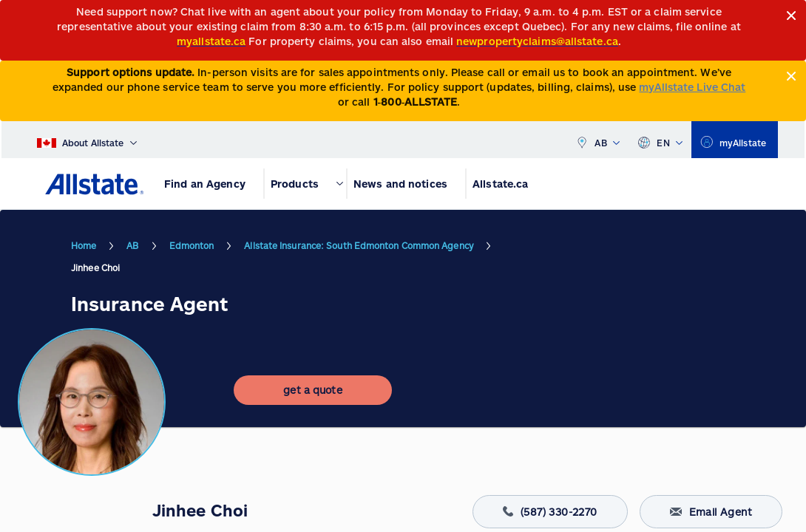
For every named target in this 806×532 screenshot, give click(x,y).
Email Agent (711, 512)
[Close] (792, 16)
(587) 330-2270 (550, 512)
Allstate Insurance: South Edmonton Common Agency (359, 245)
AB (597, 140)
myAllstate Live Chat (692, 87)
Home (84, 245)
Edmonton (192, 245)
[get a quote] (313, 390)
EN (660, 140)
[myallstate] (735, 140)
